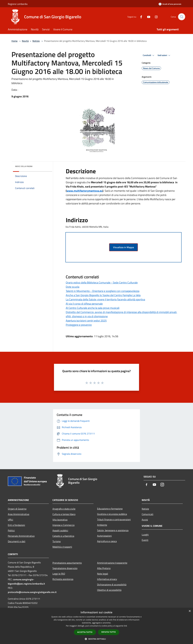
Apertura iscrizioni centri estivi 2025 (86, 321)
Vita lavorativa (60, 520)
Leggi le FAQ (59, 574)
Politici (11, 530)
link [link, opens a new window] (126, 626)
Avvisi (145, 520)
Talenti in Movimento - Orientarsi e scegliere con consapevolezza (103, 291)
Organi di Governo (17, 509)
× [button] (190, 611)
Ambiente (102, 525)
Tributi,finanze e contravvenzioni (114, 519)
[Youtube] (147, 17)
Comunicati (148, 514)
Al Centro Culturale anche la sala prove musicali (93, 308)
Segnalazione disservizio (65, 568)
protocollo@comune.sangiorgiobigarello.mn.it (32, 592)
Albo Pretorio (104, 568)
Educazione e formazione (110, 509)
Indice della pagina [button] (24, 166)
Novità (25, 41)
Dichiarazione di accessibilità (112, 585)
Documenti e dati (17, 541)
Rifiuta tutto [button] (109, 632)
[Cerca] (182, 17)
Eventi (145, 540)
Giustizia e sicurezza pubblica (112, 514)
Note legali (103, 574)
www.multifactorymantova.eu (85, 191)
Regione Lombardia (18, 4)
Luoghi (145, 535)
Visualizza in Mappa (123, 247)
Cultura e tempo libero (64, 514)
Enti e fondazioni (16, 525)
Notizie (36, 41)
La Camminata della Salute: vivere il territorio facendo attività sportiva (105, 299)
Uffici (10, 520)
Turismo (57, 541)
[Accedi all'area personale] (170, 4)
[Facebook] (140, 17)
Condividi (149, 55)
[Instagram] (155, 17)
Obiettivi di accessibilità (109, 590)
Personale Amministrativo (21, 536)
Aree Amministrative (19, 514)
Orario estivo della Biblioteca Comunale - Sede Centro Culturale (102, 283)
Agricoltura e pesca (107, 541)
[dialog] (96, 626)
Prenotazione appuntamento (67, 563)
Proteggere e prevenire (79, 325)
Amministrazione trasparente (112, 563)
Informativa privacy (107, 579)
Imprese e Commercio (63, 525)
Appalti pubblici (60, 530)
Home (14, 41)
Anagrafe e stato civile (64, 509)
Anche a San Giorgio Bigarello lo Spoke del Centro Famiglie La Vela (103, 295)
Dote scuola (73, 287)
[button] (96, 639)
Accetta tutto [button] (85, 632)
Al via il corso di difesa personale (84, 304)
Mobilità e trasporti (62, 547)
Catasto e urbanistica (63, 536)
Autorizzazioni (104, 536)
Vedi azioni (164, 55)
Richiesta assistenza (63, 579)
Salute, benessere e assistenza (113, 530)
